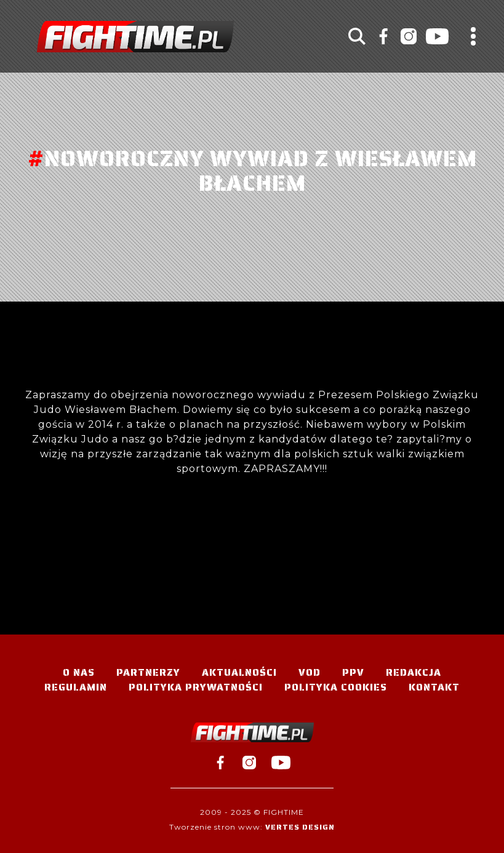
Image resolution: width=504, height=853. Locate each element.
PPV (353, 672)
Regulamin (76, 687)
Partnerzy (148, 672)
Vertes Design (300, 827)
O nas (79, 672)
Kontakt (434, 687)
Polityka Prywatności (196, 687)
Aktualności (239, 672)
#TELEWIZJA (135, 37)
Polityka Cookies (336, 687)
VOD (310, 672)
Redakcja (414, 672)
